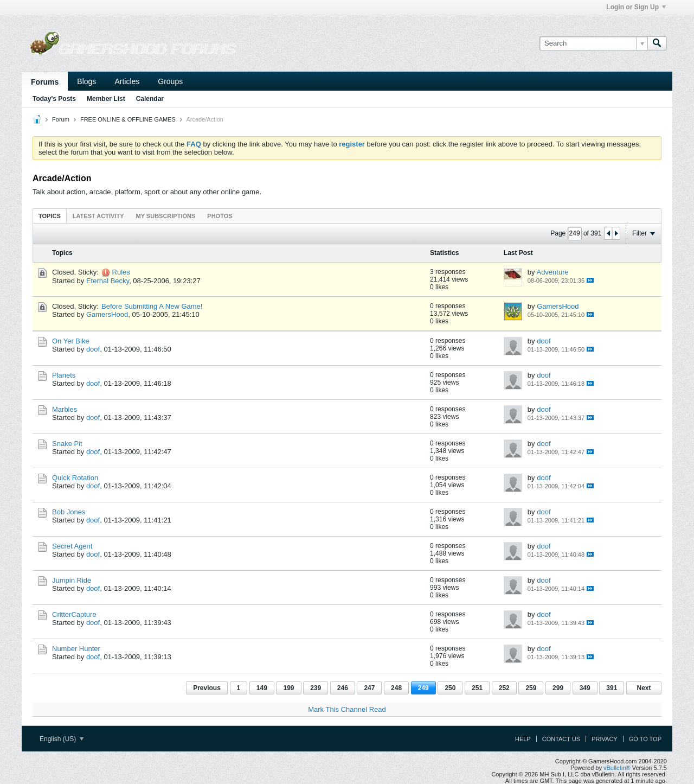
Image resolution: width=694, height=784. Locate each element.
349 (585, 688)
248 (396, 688)
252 (504, 688)
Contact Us (561, 739)
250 (450, 688)
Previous (207, 688)
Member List (106, 99)
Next (644, 688)
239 (316, 688)
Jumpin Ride (72, 580)
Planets (64, 375)
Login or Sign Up (636, 7)
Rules (121, 272)
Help (523, 739)
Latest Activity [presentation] (98, 216)
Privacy (604, 739)
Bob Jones (69, 512)
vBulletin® (617, 768)
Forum (61, 119)
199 (288, 688)
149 (262, 688)
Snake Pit (67, 444)
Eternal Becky (108, 281)
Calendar (150, 99)
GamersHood (107, 314)
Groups (170, 81)
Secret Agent (72, 546)
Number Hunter (76, 649)
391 (612, 688)
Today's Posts (54, 99)
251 (477, 688)
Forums (45, 82)
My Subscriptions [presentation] (166, 216)
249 (423, 688)
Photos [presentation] (220, 216)
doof (93, 349)
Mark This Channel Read (347, 709)
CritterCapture (74, 614)
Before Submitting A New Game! (152, 306)
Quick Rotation (75, 478)
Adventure (552, 272)
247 (369, 688)
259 (531, 688)
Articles (127, 81)
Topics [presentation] (50, 216)
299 (558, 688)
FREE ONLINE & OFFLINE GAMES (128, 119)
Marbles (65, 409)
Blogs (86, 81)
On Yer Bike (71, 341)
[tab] (50, 216)
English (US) (62, 739)
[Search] (593, 43)
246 (343, 688)
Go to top (645, 739)
